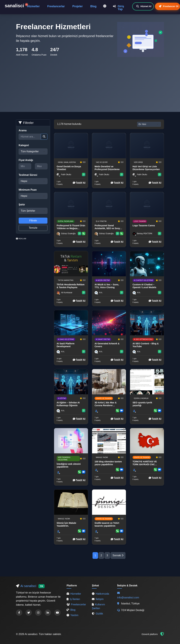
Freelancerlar (56, 6)
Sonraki (118, 555)
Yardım (72, 615)
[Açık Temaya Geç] (105, 6)
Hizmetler (33, 6)
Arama (23, 130)
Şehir (22, 205)
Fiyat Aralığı (26, 160)
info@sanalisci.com (128, 598)
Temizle (33, 228)
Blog (93, 6)
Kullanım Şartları (98, 606)
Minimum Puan (28, 190)
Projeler (78, 6)
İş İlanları (73, 599)
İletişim (98, 599)
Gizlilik (97, 614)
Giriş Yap (118, 8)
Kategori (24, 145)
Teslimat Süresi (28, 175)
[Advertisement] (90, 81)
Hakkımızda (100, 594)
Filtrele (33, 221)
